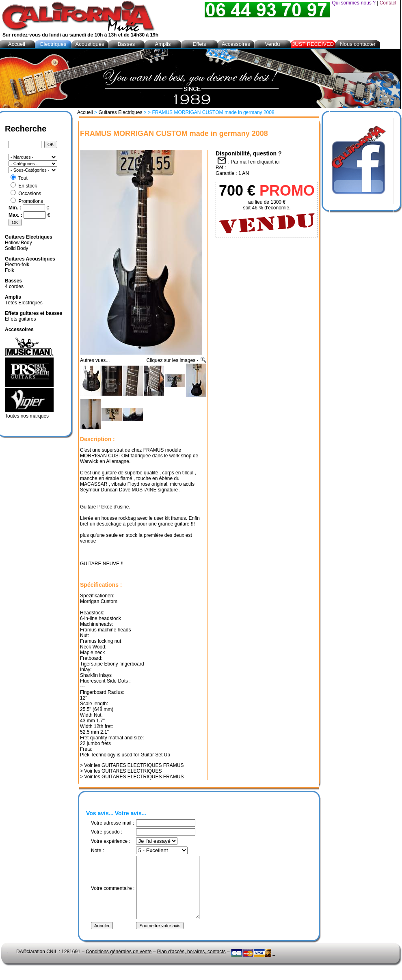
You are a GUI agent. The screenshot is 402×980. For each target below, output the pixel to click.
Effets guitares (21, 319)
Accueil (85, 112)
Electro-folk (17, 265)
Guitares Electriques (120, 112)
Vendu (273, 44)
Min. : (16, 208)
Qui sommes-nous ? (353, 3)
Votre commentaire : (113, 894)
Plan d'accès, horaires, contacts (191, 964)
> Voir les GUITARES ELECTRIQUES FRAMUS (132, 765)
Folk (10, 270)
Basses (126, 44)
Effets (199, 44)
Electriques (53, 44)
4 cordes (14, 286)
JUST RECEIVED (313, 44)
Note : (97, 851)
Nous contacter (358, 44)
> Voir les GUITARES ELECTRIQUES (121, 771)
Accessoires (236, 44)
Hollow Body (18, 243)
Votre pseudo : (107, 832)
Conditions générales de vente (119, 964)
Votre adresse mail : (112, 823)
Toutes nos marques (27, 416)
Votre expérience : (111, 841)
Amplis (163, 44)
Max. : (16, 215)
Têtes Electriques (24, 303)
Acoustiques (90, 44)
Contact (388, 3)
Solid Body (16, 248)
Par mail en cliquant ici (255, 162)
